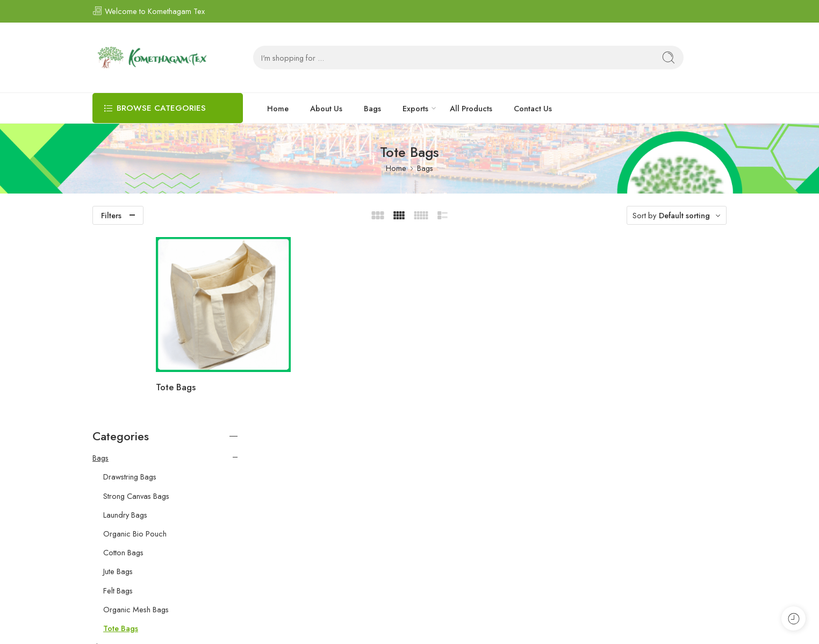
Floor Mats (110, 455)
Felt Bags (118, 398)
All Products (471, 108)
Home (278, 108)
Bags (372, 108)
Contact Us (533, 108)
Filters (111, 215)
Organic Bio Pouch (135, 341)
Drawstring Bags (130, 284)
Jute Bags (118, 379)
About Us (326, 108)
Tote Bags (279, 361)
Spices (104, 474)
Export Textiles (116, 512)
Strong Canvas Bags (136, 304)
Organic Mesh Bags (136, 417)
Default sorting (684, 215)
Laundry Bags (125, 323)
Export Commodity (123, 492)
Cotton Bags (123, 360)
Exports (415, 108)
